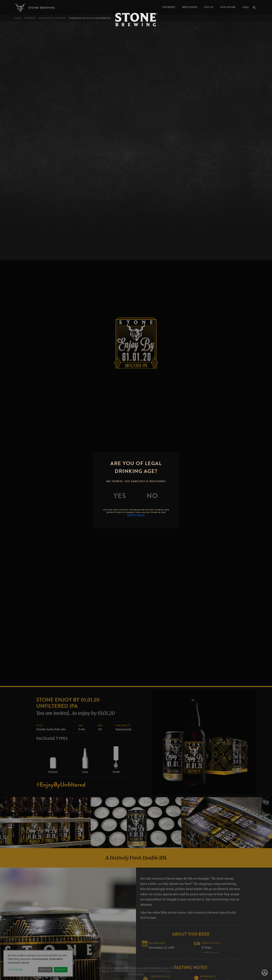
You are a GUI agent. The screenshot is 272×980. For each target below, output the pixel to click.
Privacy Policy (136, 974)
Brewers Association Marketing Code (147, 968)
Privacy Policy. (136, 515)
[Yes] (120, 496)
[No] (152, 496)
